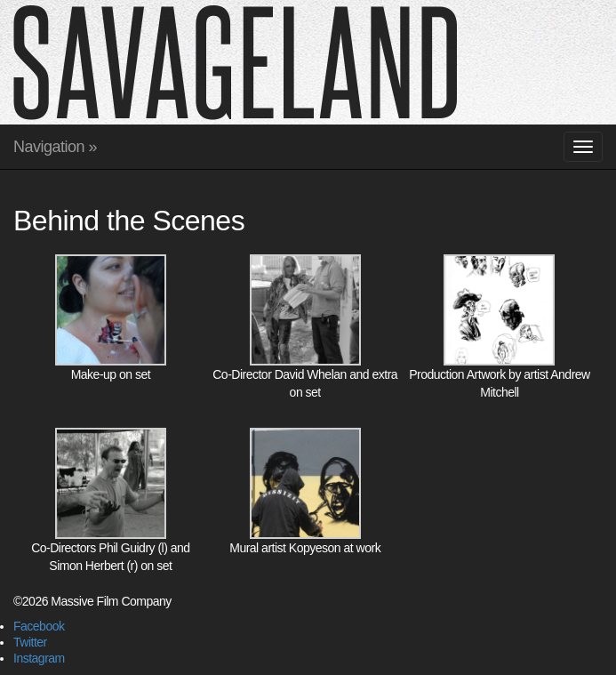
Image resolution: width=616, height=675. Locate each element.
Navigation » (55, 147)
